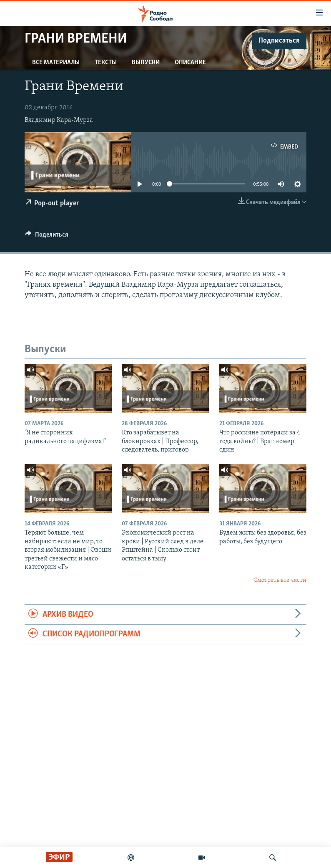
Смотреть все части (280, 580)
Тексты (106, 63)
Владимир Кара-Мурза (59, 120)
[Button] (47, 237)
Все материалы (56, 63)
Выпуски (146, 63)
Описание (190, 63)
